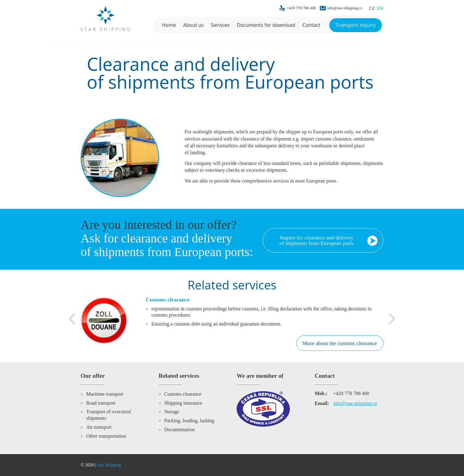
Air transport (99, 427)
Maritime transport (105, 394)
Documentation (180, 430)
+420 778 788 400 (301, 8)
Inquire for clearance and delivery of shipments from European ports (316, 240)
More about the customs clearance (340, 343)
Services (220, 25)
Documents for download (266, 25)
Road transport (101, 403)
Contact (311, 25)
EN (380, 8)
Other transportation (106, 436)
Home (169, 25)
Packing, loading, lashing (189, 421)
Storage (172, 412)
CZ (372, 8)
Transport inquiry (356, 25)
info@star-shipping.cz (345, 8)
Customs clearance (183, 394)
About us (194, 25)
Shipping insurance (183, 403)
